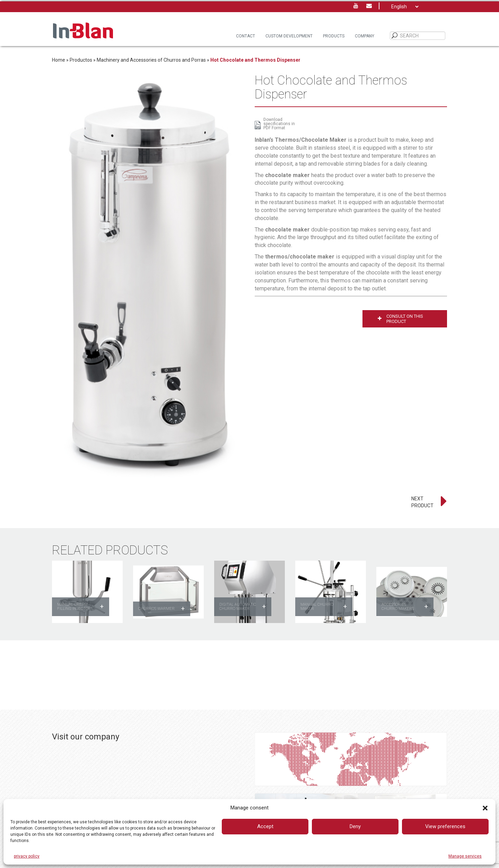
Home (59, 60)
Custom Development (289, 36)
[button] (485, 808)
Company (365, 36)
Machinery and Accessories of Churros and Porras (151, 60)
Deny (355, 826)
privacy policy (27, 856)
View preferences (445, 826)
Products (334, 36)
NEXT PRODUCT (422, 502)
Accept (265, 826)
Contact (246, 36)
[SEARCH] (395, 36)
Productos (81, 60)
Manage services (465, 856)
